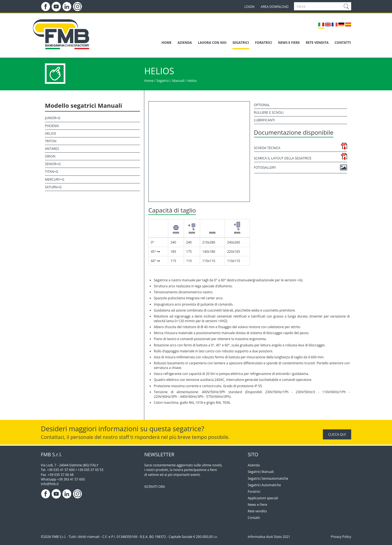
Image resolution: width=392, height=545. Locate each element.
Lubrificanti (264, 120)
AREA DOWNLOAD (275, 7)
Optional (262, 105)
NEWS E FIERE (289, 43)
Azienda (254, 465)
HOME (166, 43)
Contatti (254, 518)
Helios (192, 81)
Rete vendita (257, 511)
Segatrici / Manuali (171, 81)
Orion (50, 156)
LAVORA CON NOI (212, 43)
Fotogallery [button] (301, 168)
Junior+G (53, 118)
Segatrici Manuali (261, 472)
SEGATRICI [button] (241, 43)
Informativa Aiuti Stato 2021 (269, 537)
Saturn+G (53, 187)
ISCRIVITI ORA (155, 487)
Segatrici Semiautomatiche (268, 478)
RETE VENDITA (317, 43)
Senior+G (53, 164)
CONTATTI (343, 43)
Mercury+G (55, 179)
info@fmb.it (50, 484)
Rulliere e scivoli (269, 113)
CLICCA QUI (337, 434)
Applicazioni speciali (263, 498)
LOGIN (249, 7)
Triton (51, 141)
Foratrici (254, 492)
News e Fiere (257, 505)
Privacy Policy (341, 537)
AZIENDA (185, 43)
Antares (52, 149)
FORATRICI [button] (264, 43)
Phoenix (52, 126)
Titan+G (52, 172)
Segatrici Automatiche (264, 485)
